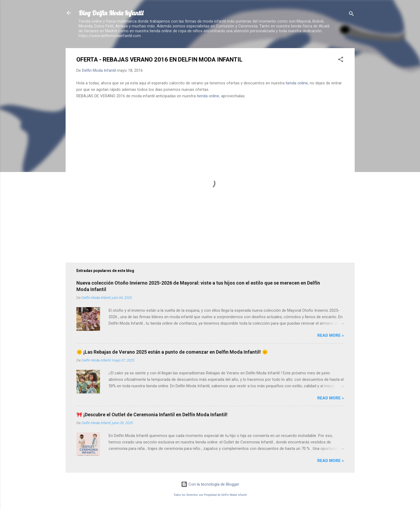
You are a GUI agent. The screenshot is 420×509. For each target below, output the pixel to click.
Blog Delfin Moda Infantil (111, 13)
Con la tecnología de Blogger (210, 484)
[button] (341, 60)
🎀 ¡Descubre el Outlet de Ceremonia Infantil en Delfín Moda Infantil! (152, 415)
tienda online (297, 83)
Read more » (331, 335)
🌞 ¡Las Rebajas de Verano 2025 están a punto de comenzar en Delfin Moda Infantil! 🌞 (172, 352)
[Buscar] (351, 15)
